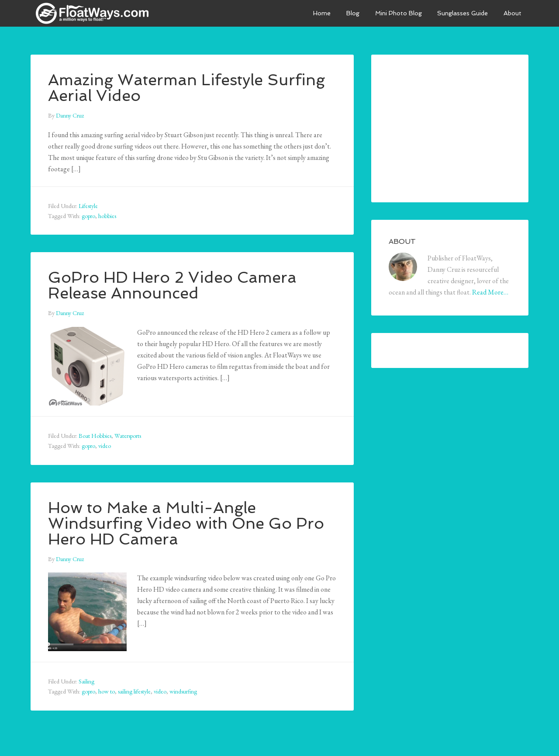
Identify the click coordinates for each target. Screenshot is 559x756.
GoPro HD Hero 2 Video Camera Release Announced (172, 285)
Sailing (86, 681)
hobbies (107, 216)
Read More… (490, 292)
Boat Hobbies (95, 436)
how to (107, 691)
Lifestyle (88, 206)
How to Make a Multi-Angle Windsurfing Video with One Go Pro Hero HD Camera (186, 523)
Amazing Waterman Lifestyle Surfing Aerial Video (188, 88)
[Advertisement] (454, 127)
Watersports (128, 436)
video (105, 446)
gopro (88, 216)
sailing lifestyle (134, 691)
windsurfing (183, 691)
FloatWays (96, 13)
